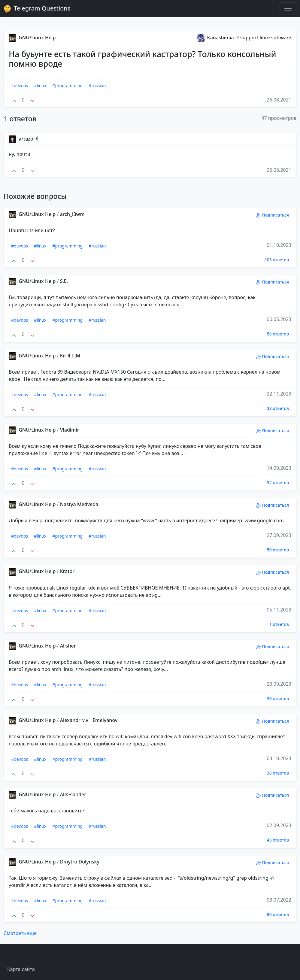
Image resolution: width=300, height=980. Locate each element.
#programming (68, 85)
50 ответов (278, 550)
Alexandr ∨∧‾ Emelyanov (89, 720)
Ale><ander (73, 794)
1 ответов (279, 624)
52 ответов (278, 482)
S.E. (64, 281)
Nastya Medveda (79, 504)
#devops (20, 85)
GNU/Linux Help (32, 38)
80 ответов (278, 914)
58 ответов (278, 334)
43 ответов (278, 840)
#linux (40, 85)
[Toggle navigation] (288, 8)
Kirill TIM (70, 356)
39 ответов (278, 698)
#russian (97, 85)
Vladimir (70, 430)
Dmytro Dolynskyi (80, 862)
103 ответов (277, 260)
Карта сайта (21, 969)
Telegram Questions (37, 8)
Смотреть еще (20, 933)
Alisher (68, 646)
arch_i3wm (72, 214)
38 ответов (278, 408)
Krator (67, 571)
